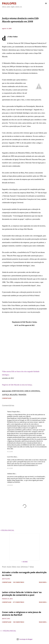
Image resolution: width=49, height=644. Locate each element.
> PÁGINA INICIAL (7, 530)
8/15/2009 (10, 452)
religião (14, 395)
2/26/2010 (10, 485)
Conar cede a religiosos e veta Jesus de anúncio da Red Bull (22, 613)
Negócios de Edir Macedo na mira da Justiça (17, 385)
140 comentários (18, 582)
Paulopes (9, 3)
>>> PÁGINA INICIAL (8, 631)
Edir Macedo (18, 391)
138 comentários (18, 622)
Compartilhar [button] (7, 398)
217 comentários (18, 602)
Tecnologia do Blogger (25, 639)
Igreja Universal (32, 391)
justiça (5, 395)
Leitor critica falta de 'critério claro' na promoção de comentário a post (22, 594)
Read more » (43, 582)
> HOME (25, 562)
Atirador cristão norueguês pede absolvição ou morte (24, 574)
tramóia (22, 395)
